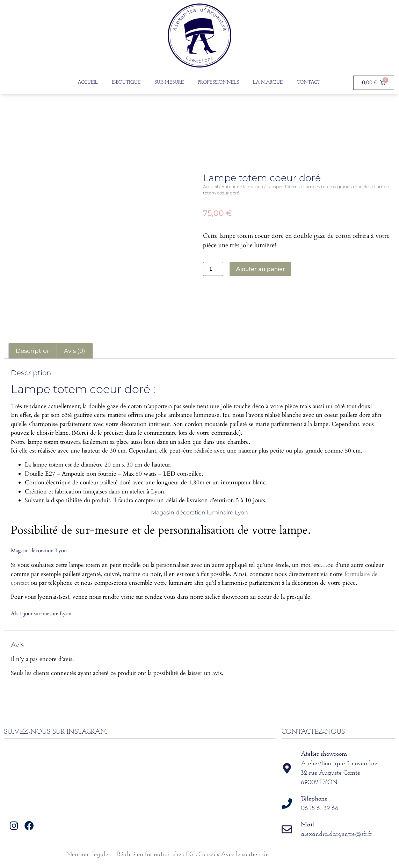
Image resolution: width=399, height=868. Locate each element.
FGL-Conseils (202, 855)
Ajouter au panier (260, 269)
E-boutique (126, 82)
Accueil (88, 82)
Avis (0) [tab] (75, 351)
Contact (309, 82)
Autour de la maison (242, 187)
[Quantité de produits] (213, 269)
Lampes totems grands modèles (337, 187)
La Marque (268, 82)
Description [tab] (33, 351)
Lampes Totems (283, 187)
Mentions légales (88, 855)
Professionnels (218, 82)
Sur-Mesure (169, 82)
